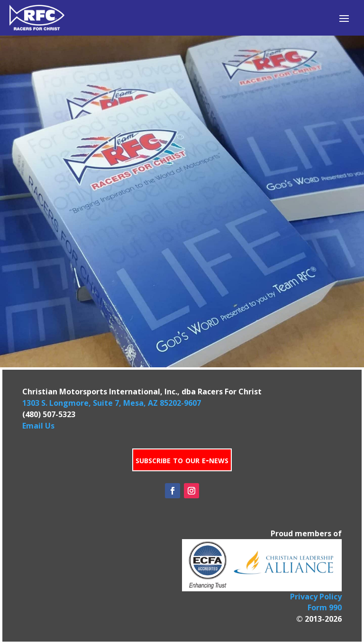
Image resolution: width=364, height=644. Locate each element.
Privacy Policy (316, 597)
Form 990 (325, 607)
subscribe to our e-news (182, 460)
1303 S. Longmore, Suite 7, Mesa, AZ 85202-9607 (112, 403)
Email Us (38, 426)
